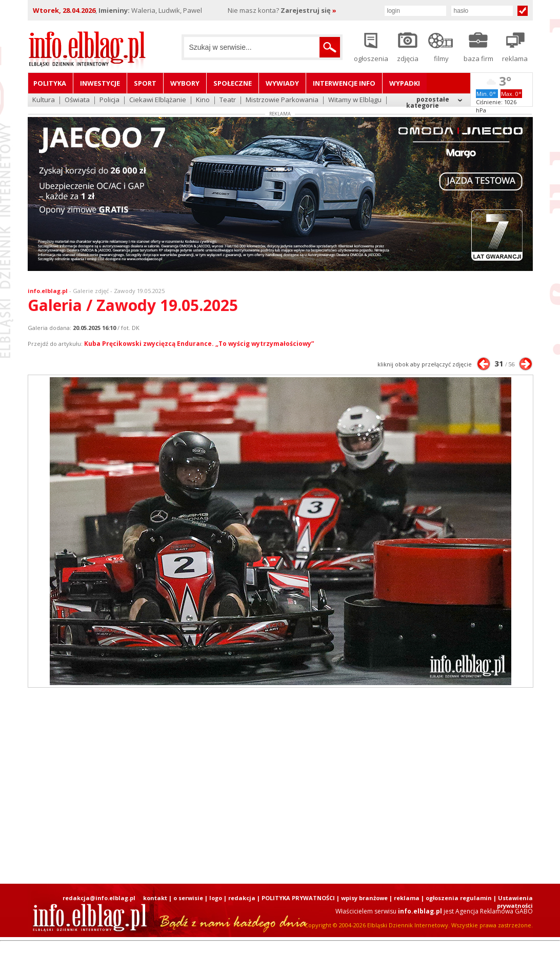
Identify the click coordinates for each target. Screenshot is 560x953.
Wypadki (405, 83)
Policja (109, 100)
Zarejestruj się (308, 10)
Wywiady (282, 83)
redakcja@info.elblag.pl (99, 898)
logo (216, 898)
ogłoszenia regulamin (459, 898)
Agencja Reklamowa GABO (494, 911)
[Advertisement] (280, 786)
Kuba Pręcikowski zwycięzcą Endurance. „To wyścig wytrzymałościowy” (199, 344)
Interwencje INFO (344, 83)
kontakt (155, 898)
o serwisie (188, 898)
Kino (203, 100)
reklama (407, 898)
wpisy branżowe (364, 898)
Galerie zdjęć (91, 291)
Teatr (228, 100)
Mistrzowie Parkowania (282, 100)
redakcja (242, 898)
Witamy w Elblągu (355, 100)
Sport (145, 83)
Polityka (50, 83)
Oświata (77, 100)
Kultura (44, 100)
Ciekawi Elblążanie (158, 100)
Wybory (185, 83)
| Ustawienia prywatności (513, 902)
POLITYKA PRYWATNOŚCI (298, 898)
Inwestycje (100, 83)
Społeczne (233, 83)
